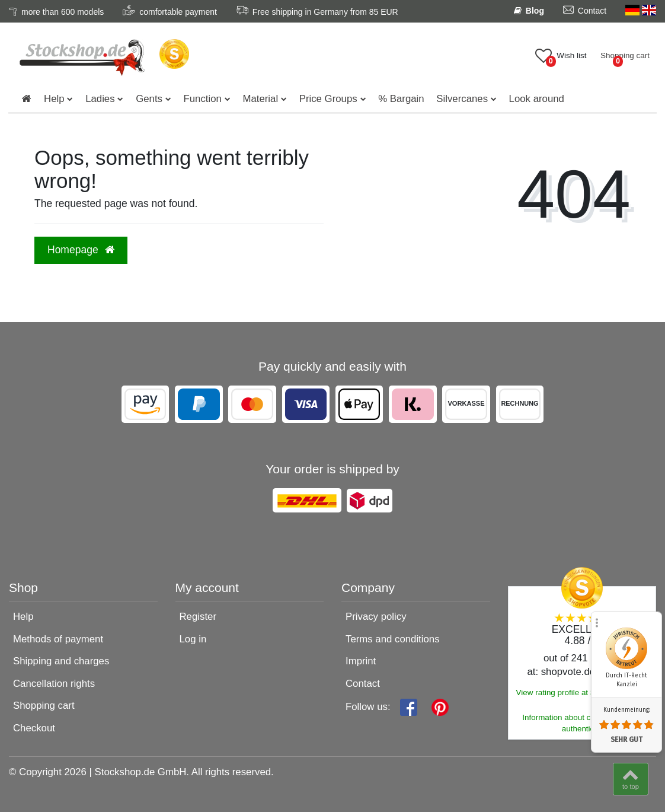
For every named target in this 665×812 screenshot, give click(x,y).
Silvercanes (462, 99)
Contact (363, 684)
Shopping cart (44, 706)
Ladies (100, 99)
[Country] (641, 11)
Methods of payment (58, 639)
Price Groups (328, 99)
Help (54, 99)
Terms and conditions (393, 639)
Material (260, 99)
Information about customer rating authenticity (582, 723)
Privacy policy (376, 617)
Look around (537, 99)
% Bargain (401, 99)
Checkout (34, 728)
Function (203, 99)
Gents (149, 99)
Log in (193, 639)
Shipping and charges (61, 661)
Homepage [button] (81, 250)
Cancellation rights (54, 684)
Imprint (361, 661)
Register (198, 617)
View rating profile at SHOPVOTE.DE (582, 692)
